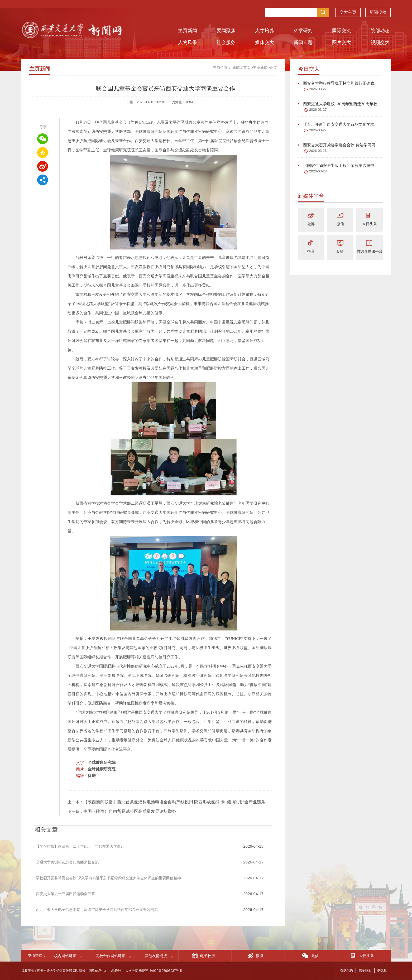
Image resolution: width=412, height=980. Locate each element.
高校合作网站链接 (111, 956)
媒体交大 (265, 42)
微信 (340, 224)
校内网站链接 (65, 956)
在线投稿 (347, 970)
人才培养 (265, 31)
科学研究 (303, 31)
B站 (340, 251)
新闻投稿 (378, 12)
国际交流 (342, 31)
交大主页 (348, 12)
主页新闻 (188, 31)
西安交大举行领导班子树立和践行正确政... (338, 83)
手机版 (382, 970)
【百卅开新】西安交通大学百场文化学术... (338, 124)
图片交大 (342, 42)
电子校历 (208, 956)
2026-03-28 (318, 171)
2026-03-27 (318, 89)
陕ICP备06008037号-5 (166, 971)
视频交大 (380, 42)
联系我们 (365, 970)
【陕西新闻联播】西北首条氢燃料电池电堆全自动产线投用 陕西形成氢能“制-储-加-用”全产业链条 (174, 802)
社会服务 (226, 42)
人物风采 (188, 42)
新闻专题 (303, 42)
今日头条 (370, 224)
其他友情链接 (156, 956)
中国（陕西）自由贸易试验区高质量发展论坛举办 (130, 811)
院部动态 (380, 31)
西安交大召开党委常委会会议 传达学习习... (339, 145)
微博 (311, 224)
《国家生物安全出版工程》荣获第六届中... (338, 165)
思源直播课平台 (370, 251)
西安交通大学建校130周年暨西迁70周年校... (339, 104)
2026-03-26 (318, 151)
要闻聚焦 (226, 31)
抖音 (311, 251)
